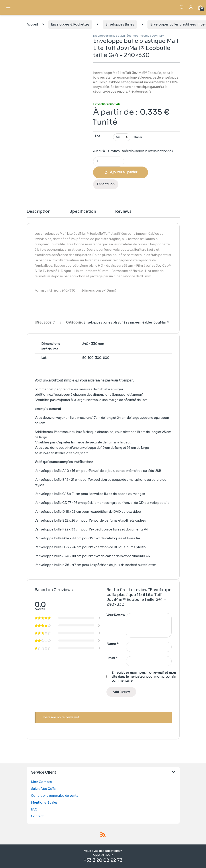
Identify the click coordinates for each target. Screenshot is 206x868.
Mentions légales (44, 802)
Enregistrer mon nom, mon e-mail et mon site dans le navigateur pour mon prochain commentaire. (144, 677)
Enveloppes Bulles (120, 24)
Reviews (123, 212)
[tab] (39, 213)
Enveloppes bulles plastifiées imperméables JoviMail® (129, 36)
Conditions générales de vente (55, 796)
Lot (98, 136)
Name (113, 644)
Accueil (32, 24)
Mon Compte (42, 782)
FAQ (34, 809)
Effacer (137, 137)
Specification (83, 212)
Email (112, 658)
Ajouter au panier (124, 172)
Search (182, 7)
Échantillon (106, 184)
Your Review (116, 615)
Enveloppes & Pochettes (70, 24)
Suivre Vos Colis (43, 789)
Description (39, 212)
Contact (37, 816)
